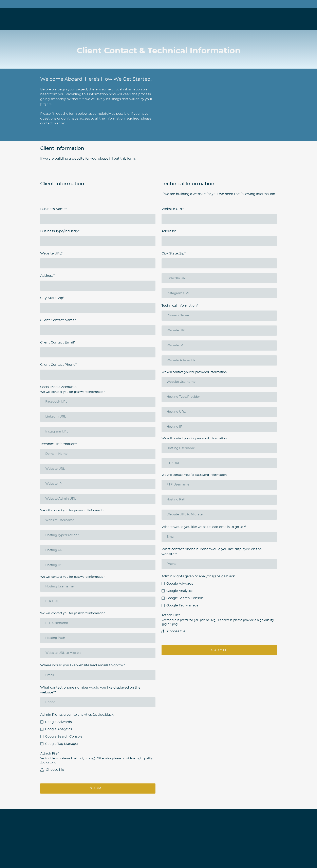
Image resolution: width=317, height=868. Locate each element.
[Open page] (59, 16)
